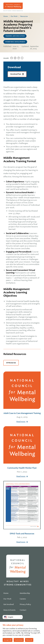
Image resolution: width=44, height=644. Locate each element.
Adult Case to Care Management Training (22, 415)
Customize (19, 640)
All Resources (11, 363)
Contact (23, 610)
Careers (23, 599)
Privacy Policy (25, 604)
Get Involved (9, 604)
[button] (13, 617)
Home (6, 16)
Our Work (14, 16)
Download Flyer (16, 74)
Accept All (8, 640)
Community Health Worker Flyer (22, 470)
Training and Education (15, 36)
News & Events (9, 610)
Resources (24, 16)
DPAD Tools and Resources (22, 536)
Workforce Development (15, 42)
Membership (25, 593)
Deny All (29, 640)
